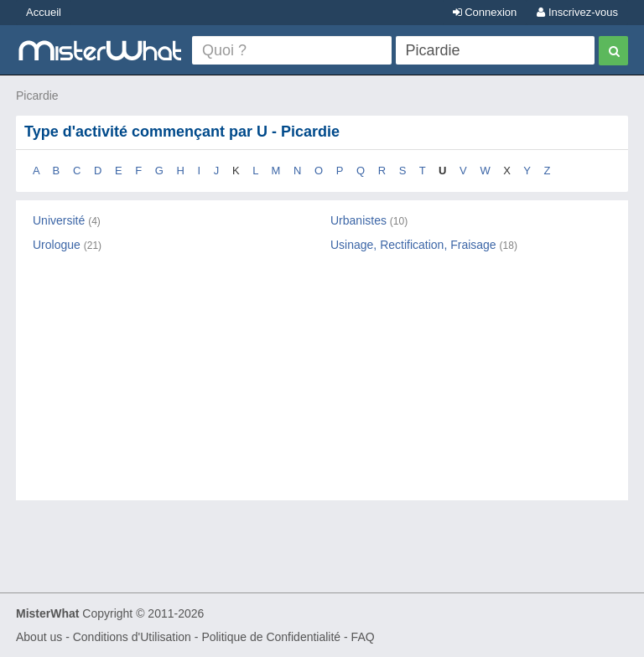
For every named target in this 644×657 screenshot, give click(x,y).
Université (59, 220)
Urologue (57, 245)
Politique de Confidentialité (271, 637)
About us (39, 637)
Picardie (37, 96)
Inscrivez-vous (577, 12)
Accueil (44, 12)
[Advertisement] (322, 391)
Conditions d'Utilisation (132, 637)
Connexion (485, 12)
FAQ (363, 637)
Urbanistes (358, 220)
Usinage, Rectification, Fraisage (413, 245)
